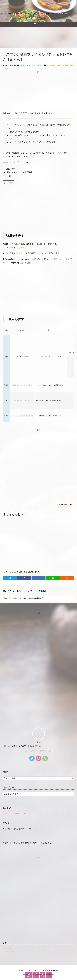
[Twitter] (10, 578)
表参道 (7, 68)
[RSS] (67, 578)
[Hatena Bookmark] (38, 578)
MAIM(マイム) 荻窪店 (22, 401)
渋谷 (58, 65)
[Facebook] (24, 578)
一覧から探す (8, 952)
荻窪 (71, 65)
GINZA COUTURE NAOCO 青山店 (22, 416)
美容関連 (65, 65)
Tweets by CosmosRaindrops (15, 813)
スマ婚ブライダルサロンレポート (31, 65)
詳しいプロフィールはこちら (40, 751)
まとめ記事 (51, 65)
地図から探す (8, 949)
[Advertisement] (38, 91)
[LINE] (53, 578)
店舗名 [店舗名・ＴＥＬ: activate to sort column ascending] (22, 330)
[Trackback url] (38, 598)
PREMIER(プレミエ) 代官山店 (22, 385)
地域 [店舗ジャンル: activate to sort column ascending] (6, 330)
